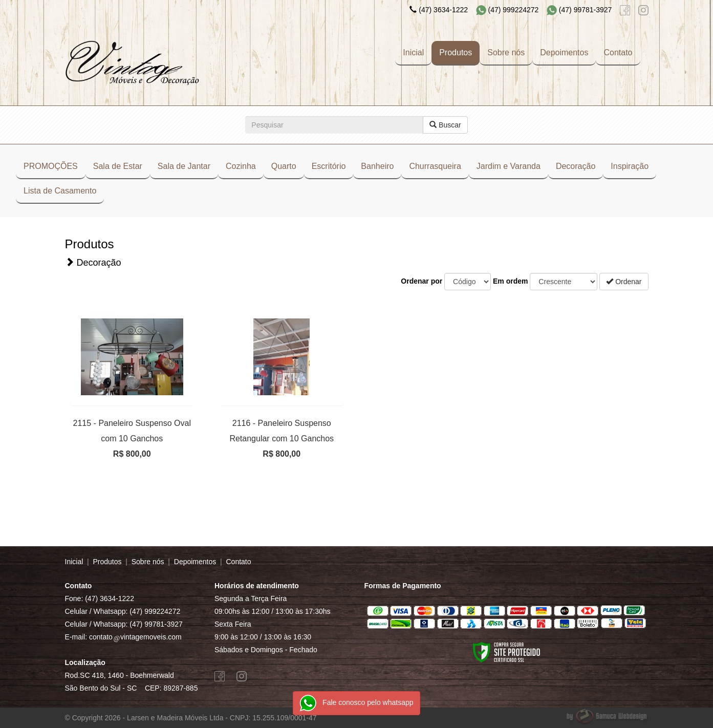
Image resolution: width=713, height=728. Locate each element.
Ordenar (624, 282)
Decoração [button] (576, 166)
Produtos (456, 52)
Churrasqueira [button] (435, 166)
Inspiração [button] (630, 166)
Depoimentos (564, 52)
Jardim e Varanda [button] (509, 166)
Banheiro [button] (377, 166)
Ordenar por (422, 281)
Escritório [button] (329, 166)
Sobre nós (506, 52)
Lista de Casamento (60, 191)
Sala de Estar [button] (118, 166)
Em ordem (510, 281)
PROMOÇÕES (51, 166)
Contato (618, 52)
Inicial (413, 52)
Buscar (445, 125)
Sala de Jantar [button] (184, 166)
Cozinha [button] (241, 166)
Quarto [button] (284, 166)
